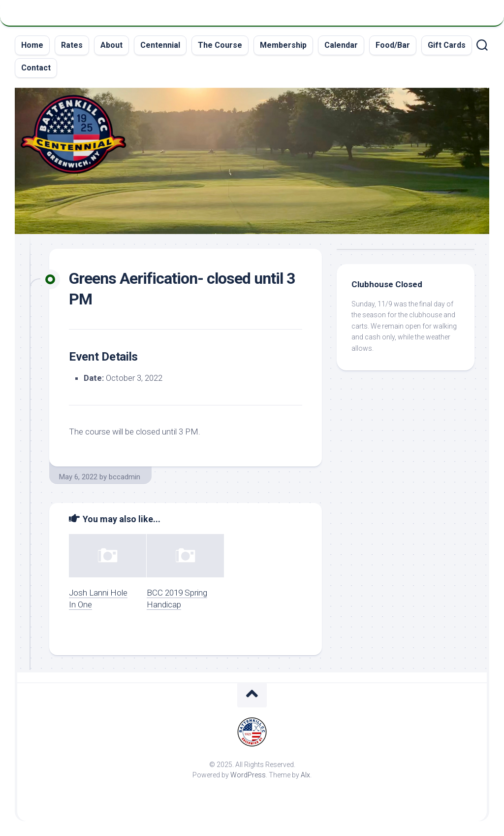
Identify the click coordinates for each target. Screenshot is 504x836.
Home (32, 45)
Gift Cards (447, 45)
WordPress (248, 775)
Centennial (160, 45)
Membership (283, 45)
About (111, 45)
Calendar (341, 45)
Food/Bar (393, 45)
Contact (36, 68)
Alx (305, 775)
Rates (72, 45)
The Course (220, 45)
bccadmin (125, 477)
